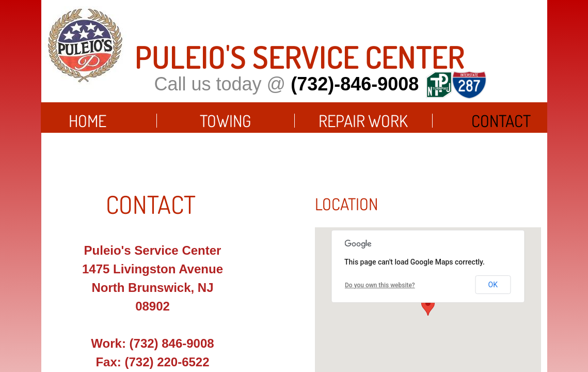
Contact (501, 121)
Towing (225, 121)
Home (88, 121)
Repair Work (363, 121)
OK (493, 285)
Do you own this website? (380, 285)
